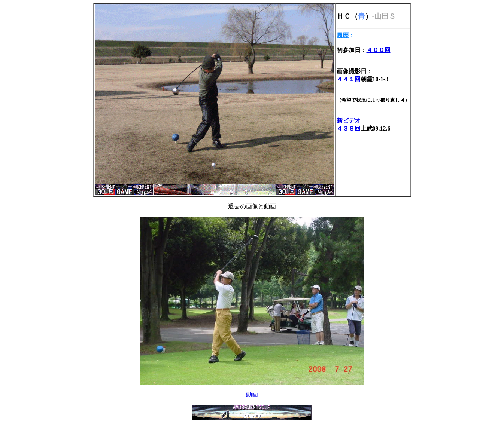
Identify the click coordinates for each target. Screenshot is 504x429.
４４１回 (349, 79)
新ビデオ (349, 121)
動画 (252, 394)
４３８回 (349, 128)
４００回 (379, 50)
